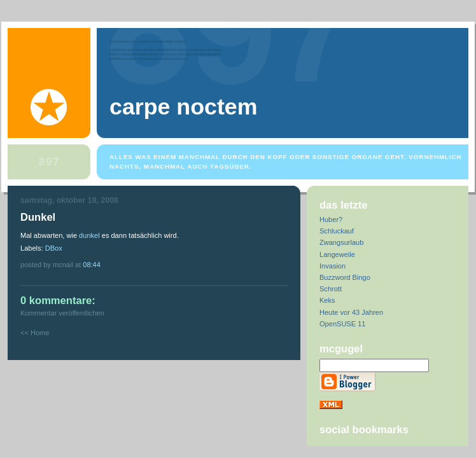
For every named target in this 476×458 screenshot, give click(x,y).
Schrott (331, 289)
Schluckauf (337, 231)
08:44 (92, 265)
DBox (54, 248)
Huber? (331, 219)
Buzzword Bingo (345, 277)
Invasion (332, 266)
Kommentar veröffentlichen (62, 313)
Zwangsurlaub (341, 242)
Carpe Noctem (183, 107)
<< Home (35, 333)
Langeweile (337, 254)
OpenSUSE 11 (342, 324)
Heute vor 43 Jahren (351, 312)
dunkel (89, 235)
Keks (327, 300)
